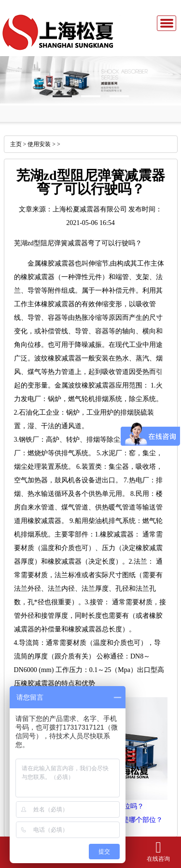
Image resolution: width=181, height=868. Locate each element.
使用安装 (39, 144)
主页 (16, 144)
